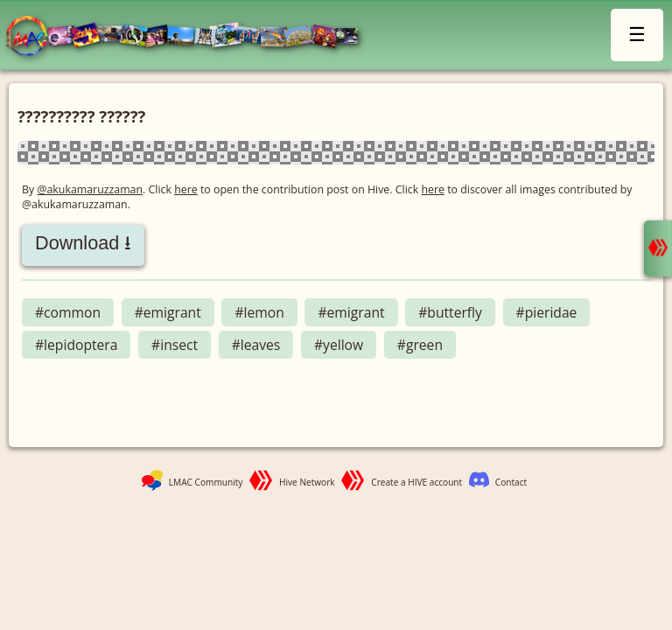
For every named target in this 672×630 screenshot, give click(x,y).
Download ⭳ (83, 243)
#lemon (259, 312)
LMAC (190, 37)
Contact (511, 482)
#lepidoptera (76, 345)
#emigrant (168, 312)
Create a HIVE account (416, 482)
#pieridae (547, 312)
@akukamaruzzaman (90, 189)
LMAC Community (206, 482)
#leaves (256, 345)
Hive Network (307, 482)
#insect (175, 345)
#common (68, 312)
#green (420, 345)
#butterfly (450, 312)
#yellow (339, 345)
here (186, 189)
